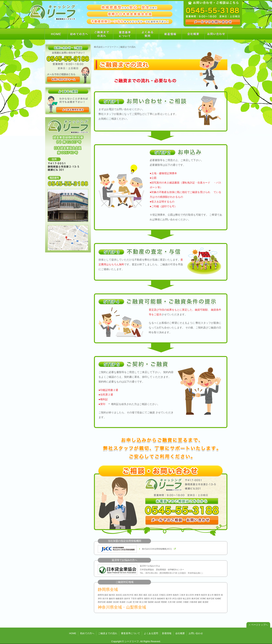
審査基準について (131, 633)
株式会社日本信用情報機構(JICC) (158, 549)
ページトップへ (258, 625)
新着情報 (167, 633)
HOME (73, 633)
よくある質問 (151, 633)
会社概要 (180, 633)
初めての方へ (87, 633)
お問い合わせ (196, 633)
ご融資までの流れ (108, 633)
